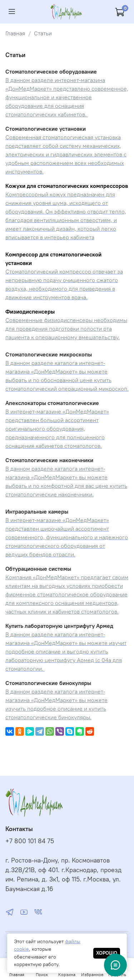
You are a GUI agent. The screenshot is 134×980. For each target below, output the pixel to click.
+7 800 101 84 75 (30, 841)
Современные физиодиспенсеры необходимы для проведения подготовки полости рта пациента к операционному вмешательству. (66, 329)
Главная (15, 33)
